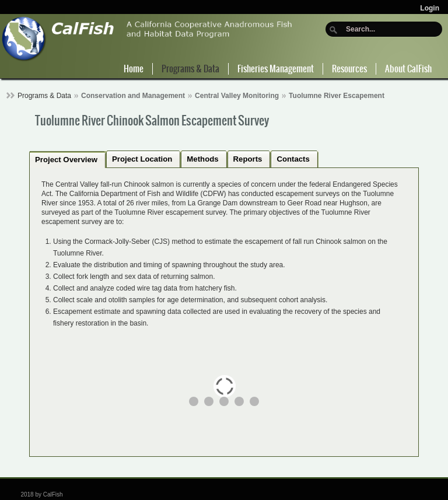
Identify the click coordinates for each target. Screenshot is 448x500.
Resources (349, 69)
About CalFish (408, 69)
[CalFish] (147, 38)
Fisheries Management (276, 69)
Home (134, 69)
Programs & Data (190, 69)
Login (430, 8)
